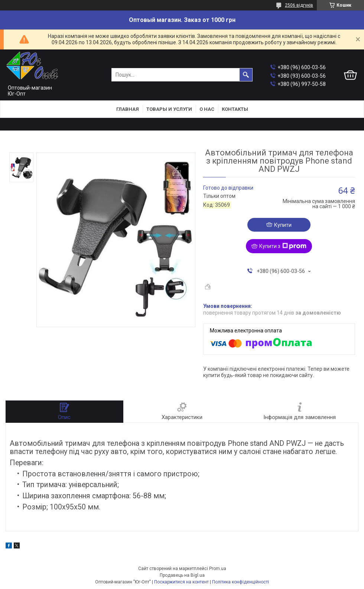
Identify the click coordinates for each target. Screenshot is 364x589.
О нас (207, 109)
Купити (283, 225)
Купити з (283, 246)
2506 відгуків (299, 5)
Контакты (235, 109)
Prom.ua (218, 569)
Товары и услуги (169, 109)
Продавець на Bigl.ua (182, 575)
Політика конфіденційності (240, 582)
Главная (128, 109)
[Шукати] (246, 75)
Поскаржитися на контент (181, 582)
